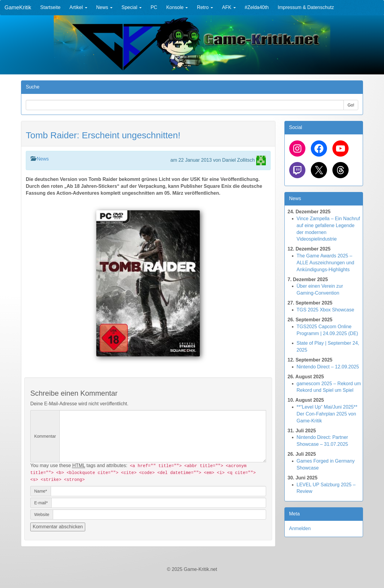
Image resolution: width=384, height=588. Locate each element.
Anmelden (300, 528)
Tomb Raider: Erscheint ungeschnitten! (103, 135)
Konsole (177, 7)
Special (132, 7)
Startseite (50, 7)
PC (154, 7)
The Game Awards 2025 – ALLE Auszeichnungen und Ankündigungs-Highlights (325, 263)
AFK (229, 7)
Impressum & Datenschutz (306, 7)
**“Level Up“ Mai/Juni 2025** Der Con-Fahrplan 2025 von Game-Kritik (327, 414)
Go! (351, 105)
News (104, 7)
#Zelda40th (257, 7)
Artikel (78, 7)
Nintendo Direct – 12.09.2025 (328, 367)
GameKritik (18, 7)
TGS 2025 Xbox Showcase (325, 310)
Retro (205, 7)
